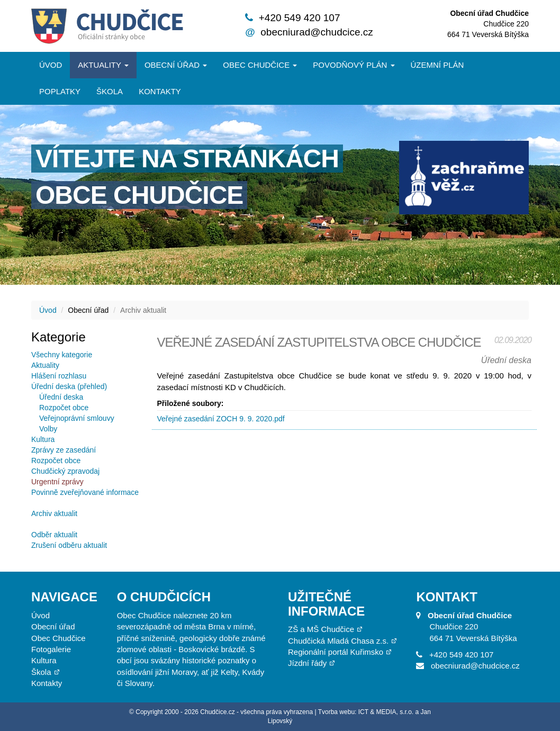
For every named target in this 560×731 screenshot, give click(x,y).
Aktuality (103, 65)
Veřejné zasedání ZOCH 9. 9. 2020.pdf (221, 419)
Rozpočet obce (64, 408)
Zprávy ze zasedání (64, 450)
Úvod (51, 65)
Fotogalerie (51, 649)
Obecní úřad (176, 65)
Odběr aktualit (54, 535)
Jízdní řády (307, 663)
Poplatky (60, 91)
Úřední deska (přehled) (69, 386)
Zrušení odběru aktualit (69, 545)
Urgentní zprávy (57, 482)
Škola (110, 91)
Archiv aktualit (54, 513)
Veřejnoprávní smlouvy (77, 418)
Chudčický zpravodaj (65, 471)
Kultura (43, 439)
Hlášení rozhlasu (59, 376)
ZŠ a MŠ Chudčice (321, 629)
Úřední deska (61, 397)
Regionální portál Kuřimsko (336, 652)
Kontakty (160, 91)
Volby (48, 429)
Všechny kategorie (62, 355)
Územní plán (437, 65)
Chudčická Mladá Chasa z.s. (338, 641)
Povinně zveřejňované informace (85, 492)
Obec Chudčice (58, 638)
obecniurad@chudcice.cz (317, 32)
